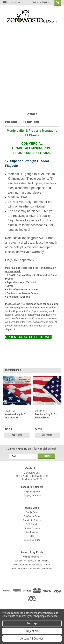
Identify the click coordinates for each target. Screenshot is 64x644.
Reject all (32, 631)
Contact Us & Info (32, 540)
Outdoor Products (32, 528)
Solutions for (32, 532)
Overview (32, 114)
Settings (32, 623)
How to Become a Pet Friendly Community (32, 569)
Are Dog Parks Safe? (32, 557)
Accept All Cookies (32, 638)
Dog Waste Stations (32, 520)
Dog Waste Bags (32, 516)
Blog (32, 536)
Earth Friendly (32, 524)
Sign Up (45, 2)
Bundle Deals (32, 512)
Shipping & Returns (32, 495)
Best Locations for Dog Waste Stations (32, 565)
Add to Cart (17, 435)
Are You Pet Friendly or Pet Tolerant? (32, 561)
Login (36, 2)
